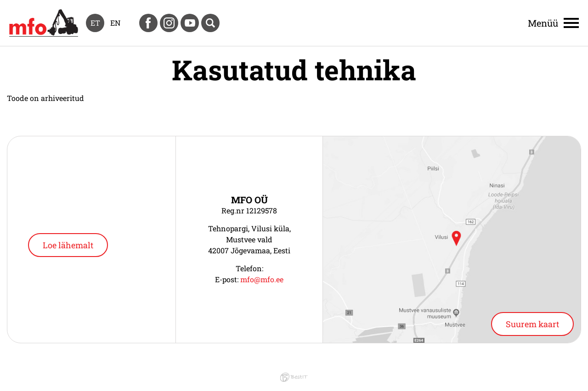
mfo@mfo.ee (262, 279)
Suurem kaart (532, 324)
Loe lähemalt (68, 245)
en (115, 23)
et (95, 23)
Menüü (543, 23)
